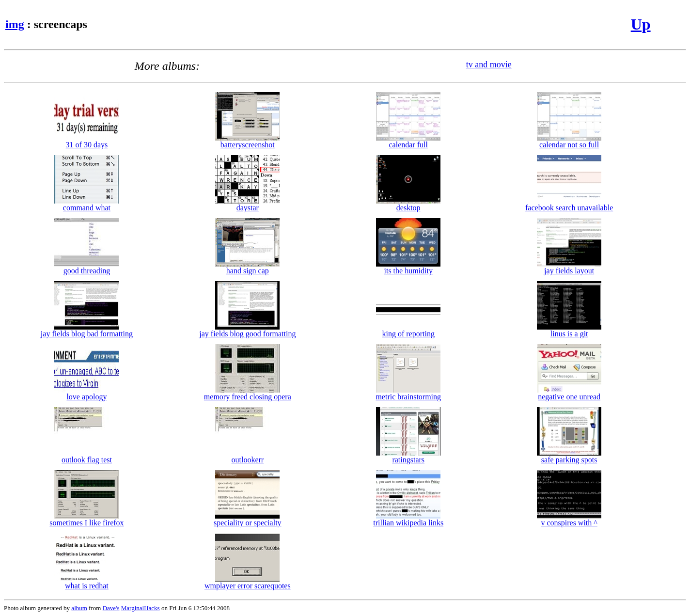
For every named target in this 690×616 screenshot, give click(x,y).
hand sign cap (247, 267)
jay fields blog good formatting (247, 330)
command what (86, 204)
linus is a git (569, 330)
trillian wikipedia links (408, 519)
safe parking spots (569, 456)
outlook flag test (86, 456)
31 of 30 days (86, 141)
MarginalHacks (141, 608)
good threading (86, 267)
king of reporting (408, 330)
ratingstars (408, 456)
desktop (408, 204)
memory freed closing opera (248, 393)
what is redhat (86, 582)
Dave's (111, 608)
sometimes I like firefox (86, 519)
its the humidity (408, 267)
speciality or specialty (248, 519)
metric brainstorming (408, 393)
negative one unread (569, 393)
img (15, 24)
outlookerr (247, 456)
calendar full (408, 141)
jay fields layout (569, 267)
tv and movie (489, 64)
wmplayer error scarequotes (248, 582)
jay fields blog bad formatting (87, 330)
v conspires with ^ (569, 519)
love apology (86, 393)
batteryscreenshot (247, 141)
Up (641, 24)
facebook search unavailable (569, 204)
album (79, 608)
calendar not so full (569, 141)
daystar (247, 204)
